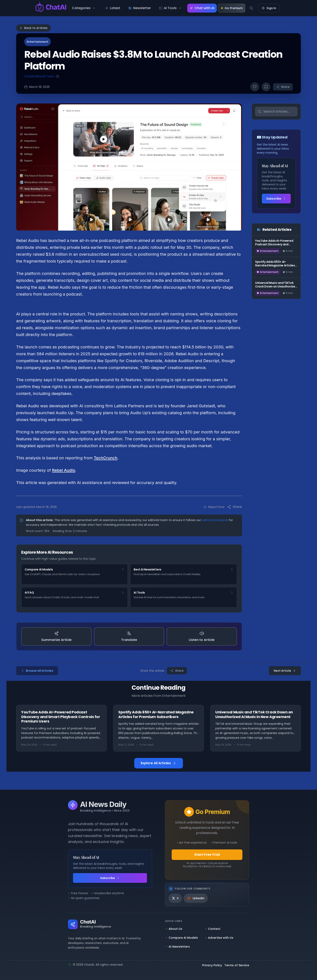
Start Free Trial (207, 855)
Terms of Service (237, 966)
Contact (212, 929)
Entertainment (38, 42)
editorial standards (215, 520)
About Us (174, 929)
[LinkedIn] (196, 898)
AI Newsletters (177, 947)
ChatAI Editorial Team (40, 76)
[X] (175, 898)
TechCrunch (106, 458)
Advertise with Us (219, 938)
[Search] (251, 8)
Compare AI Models (181, 938)
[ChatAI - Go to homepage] (51, 8)
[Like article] (255, 87)
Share (283, 87)
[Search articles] (276, 112)
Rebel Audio (64, 470)
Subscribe (276, 199)
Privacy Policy (212, 966)
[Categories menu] (84, 8)
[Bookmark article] (266, 87)
